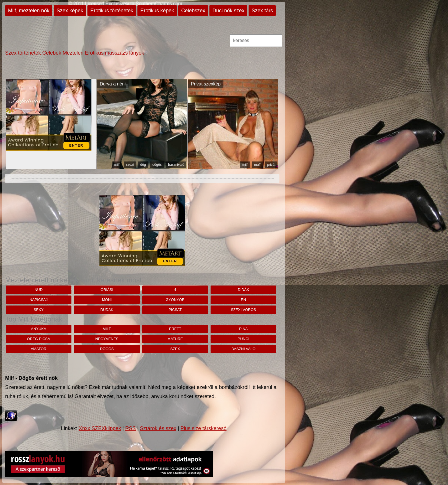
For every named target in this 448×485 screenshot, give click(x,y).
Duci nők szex (228, 11)
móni (107, 300)
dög (143, 165)
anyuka (38, 329)
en (243, 300)
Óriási (107, 290)
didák (243, 290)
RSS (130, 428)
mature (175, 339)
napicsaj (39, 300)
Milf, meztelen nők (29, 11)
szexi (130, 165)
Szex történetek (23, 53)
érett (175, 329)
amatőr (39, 349)
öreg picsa (39, 339)
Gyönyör (175, 300)
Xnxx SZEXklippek (100, 428)
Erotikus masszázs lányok (114, 53)
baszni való (243, 349)
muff (257, 165)
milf (117, 165)
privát (271, 165)
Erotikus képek (157, 11)
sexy (39, 310)
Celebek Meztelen (63, 53)
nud (39, 290)
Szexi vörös (243, 310)
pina (243, 329)
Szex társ (262, 11)
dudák (107, 310)
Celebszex (193, 11)
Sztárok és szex (158, 428)
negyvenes (107, 339)
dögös (157, 165)
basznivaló (176, 165)
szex (175, 349)
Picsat (175, 310)
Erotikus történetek (112, 11)
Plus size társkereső (204, 428)
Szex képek (70, 11)
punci (243, 339)
